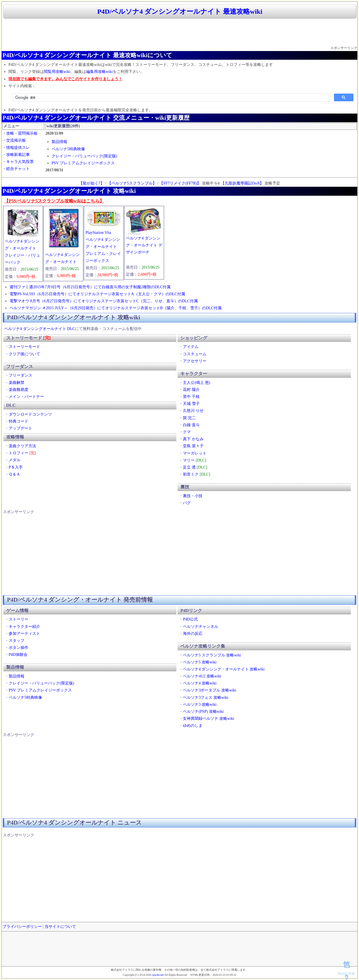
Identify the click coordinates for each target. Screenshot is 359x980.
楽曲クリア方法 (22, 446)
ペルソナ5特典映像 (68, 149)
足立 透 (189, 467)
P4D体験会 (18, 655)
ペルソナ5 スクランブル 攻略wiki (212, 655)
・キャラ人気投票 (18, 162)
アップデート (20, 428)
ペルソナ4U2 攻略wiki (202, 676)
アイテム (191, 347)
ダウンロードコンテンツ (30, 414)
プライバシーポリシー (22, 927)
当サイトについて (60, 927)
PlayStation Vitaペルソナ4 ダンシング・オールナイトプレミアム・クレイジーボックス (103, 247)
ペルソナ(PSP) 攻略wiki (203, 712)
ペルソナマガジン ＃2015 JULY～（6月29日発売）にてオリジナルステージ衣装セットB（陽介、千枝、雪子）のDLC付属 (116, 308)
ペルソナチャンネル (201, 627)
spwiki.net (158, 975)
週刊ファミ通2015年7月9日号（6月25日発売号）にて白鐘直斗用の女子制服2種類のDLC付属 (90, 287)
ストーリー (19, 619)
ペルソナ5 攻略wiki (200, 662)
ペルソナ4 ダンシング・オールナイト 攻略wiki (224, 669)
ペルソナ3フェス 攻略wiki (205, 697)
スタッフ (17, 641)
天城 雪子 (191, 404)
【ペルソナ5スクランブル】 (132, 183)
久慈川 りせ (193, 411)
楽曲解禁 (17, 383)
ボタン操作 (19, 648)
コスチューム (195, 354)
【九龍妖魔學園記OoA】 (242, 183)
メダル (15, 460)
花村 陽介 (191, 390)
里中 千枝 (191, 397)
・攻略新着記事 (16, 155)
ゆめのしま (193, 726)
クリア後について (24, 354)
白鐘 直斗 (191, 425)
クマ (187, 432)
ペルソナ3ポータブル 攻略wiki (209, 690)
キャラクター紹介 (24, 627)
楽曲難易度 (19, 390)
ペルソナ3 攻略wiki (200, 705)
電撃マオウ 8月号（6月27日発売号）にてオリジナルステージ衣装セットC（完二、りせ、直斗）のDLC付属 (104, 301)
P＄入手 (16, 467)
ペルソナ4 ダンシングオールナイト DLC (40, 329)
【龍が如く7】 (92, 183)
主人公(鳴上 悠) (196, 383)
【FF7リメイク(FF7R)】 (180, 183)
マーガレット (195, 453)
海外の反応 (193, 634)
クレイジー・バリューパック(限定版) (84, 156)
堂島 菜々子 (193, 446)
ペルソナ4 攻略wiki (200, 683)
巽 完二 (189, 418)
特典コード (19, 421)
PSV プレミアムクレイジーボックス (83, 163)
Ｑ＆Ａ (14, 474)
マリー (189, 460)
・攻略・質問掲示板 (20, 133)
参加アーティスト (24, 634)
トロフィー (19, 453)
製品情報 (59, 142)
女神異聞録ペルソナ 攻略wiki (208, 719)
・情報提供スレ (16, 148)
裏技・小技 (193, 496)
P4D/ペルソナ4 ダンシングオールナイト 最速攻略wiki (180, 11)
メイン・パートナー (26, 397)
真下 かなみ (193, 439)
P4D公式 (190, 619)
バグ (187, 503)
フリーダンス (20, 375)
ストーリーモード (24, 347)
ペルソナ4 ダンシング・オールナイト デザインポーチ (144, 245)
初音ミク (191, 474)
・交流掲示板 (14, 140)
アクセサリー (195, 361)
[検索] (171, 98)
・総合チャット (16, 169)
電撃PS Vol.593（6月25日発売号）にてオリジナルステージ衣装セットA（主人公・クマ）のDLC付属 (97, 294)
